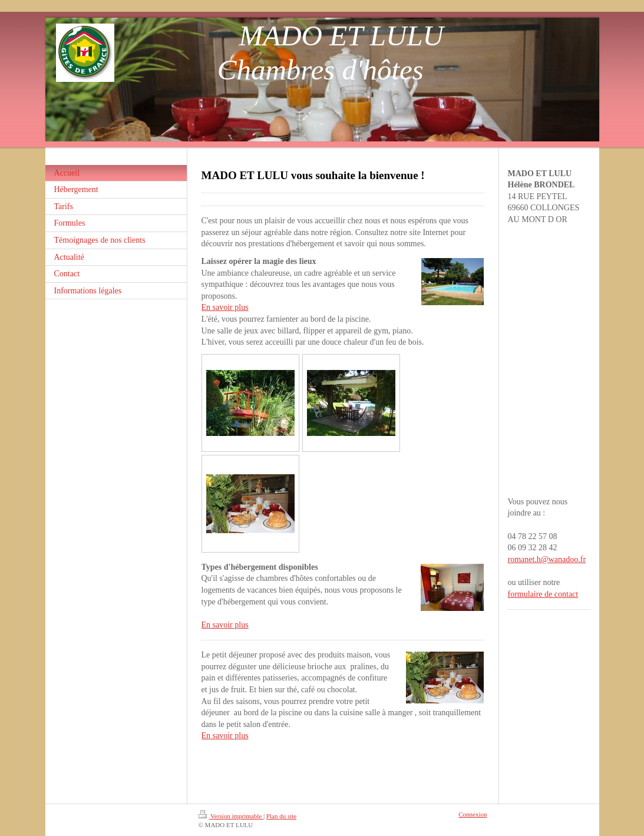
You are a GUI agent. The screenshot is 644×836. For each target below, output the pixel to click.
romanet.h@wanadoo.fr (547, 559)
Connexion (473, 814)
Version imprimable (231, 816)
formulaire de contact (543, 594)
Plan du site (281, 816)
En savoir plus (225, 307)
